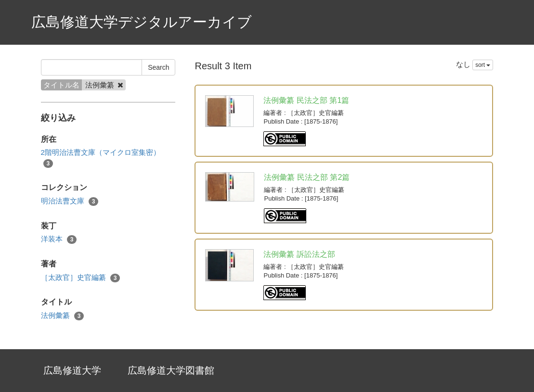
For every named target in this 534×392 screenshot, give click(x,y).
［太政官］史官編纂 (81, 278)
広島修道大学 (72, 370)
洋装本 (59, 239)
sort (483, 65)
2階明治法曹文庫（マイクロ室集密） (101, 158)
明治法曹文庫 (70, 201)
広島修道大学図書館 (171, 370)
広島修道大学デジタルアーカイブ (142, 22)
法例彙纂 (63, 316)
